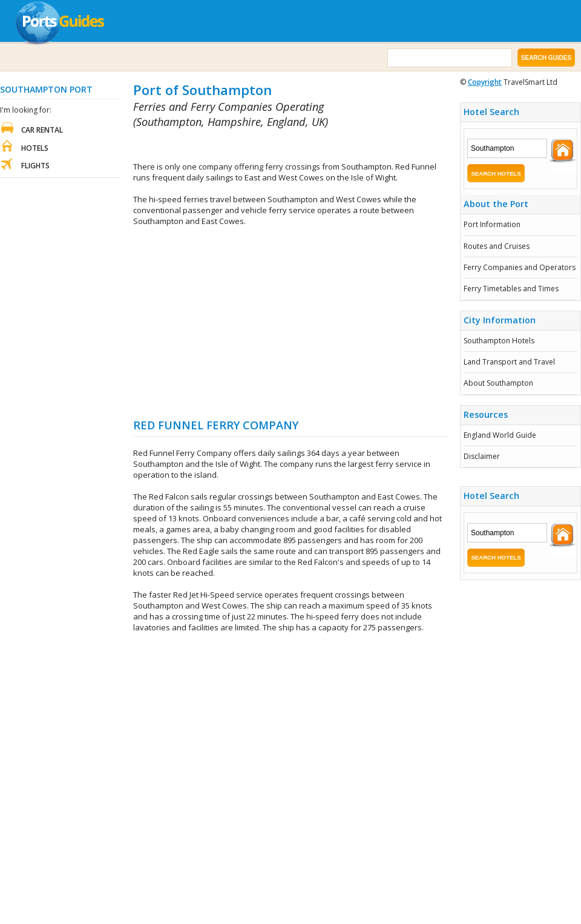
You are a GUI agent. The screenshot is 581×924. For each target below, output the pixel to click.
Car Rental (42, 130)
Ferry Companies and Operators (520, 267)
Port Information (492, 224)
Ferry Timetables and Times (511, 289)
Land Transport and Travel (509, 362)
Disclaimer (482, 456)
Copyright (485, 82)
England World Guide (500, 435)
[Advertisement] (290, 322)
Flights (35, 166)
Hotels (35, 148)
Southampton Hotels (499, 341)
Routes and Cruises (497, 246)
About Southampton (498, 383)
